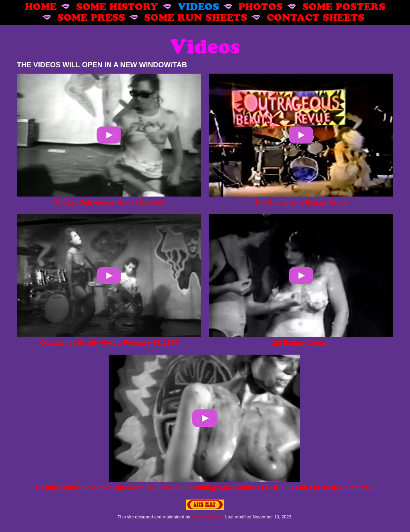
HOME (41, 6)
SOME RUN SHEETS (196, 17)
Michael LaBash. (208, 517)
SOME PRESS (91, 17)
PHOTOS (260, 6)
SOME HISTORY (117, 6)
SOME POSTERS (344, 6)
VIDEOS (198, 6)
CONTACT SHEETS (316, 17)
